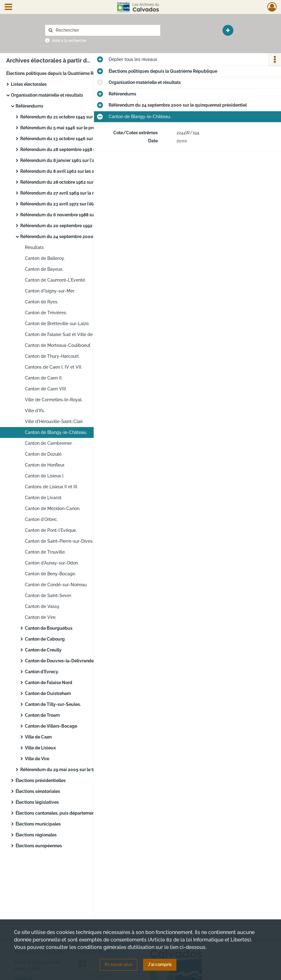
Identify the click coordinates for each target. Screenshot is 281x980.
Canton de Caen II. (44, 378)
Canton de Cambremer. (49, 443)
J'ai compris (160, 964)
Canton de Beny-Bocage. (50, 574)
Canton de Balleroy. (45, 258)
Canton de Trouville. (45, 552)
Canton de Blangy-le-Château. (56, 432)
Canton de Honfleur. (45, 465)
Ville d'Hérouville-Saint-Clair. (54, 421)
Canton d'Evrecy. (42, 672)
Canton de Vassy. (42, 606)
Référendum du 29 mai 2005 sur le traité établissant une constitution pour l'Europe (82, 770)
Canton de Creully (43, 650)
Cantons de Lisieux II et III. (52, 487)
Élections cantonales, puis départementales (60, 813)
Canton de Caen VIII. (46, 389)
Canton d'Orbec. (41, 519)
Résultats (34, 247)
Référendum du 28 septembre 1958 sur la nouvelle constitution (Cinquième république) (82, 150)
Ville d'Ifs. (35, 411)
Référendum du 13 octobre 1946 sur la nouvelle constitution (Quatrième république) (82, 139)
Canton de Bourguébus (49, 628)
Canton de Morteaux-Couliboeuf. (58, 345)
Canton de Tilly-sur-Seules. (53, 704)
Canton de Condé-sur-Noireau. (56, 585)
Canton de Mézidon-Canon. (53, 508)
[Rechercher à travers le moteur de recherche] (106, 30)
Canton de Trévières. (46, 313)
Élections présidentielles (41, 780)
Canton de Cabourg (45, 639)
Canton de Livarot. (44, 498)
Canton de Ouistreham (48, 693)
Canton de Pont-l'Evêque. (51, 530)
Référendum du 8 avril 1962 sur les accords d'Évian (72, 171)
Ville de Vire (37, 759)
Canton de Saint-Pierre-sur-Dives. (59, 541)
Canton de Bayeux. (44, 269)
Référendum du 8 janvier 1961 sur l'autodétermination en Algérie (82, 160)
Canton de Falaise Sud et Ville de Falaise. (67, 334)
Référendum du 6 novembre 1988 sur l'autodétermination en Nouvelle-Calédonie (82, 215)
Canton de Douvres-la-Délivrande (59, 661)
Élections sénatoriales (38, 791)
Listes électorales (29, 84)
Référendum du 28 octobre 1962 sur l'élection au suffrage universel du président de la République (82, 182)
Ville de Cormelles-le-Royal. (54, 400)
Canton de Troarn (42, 715)
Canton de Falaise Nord (49, 683)
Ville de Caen (38, 737)
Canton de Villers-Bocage (51, 726)
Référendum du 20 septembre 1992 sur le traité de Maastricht (82, 226)
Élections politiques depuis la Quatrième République (61, 73)
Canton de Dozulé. (44, 454)
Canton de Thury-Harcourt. (52, 356)
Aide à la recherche (69, 41)
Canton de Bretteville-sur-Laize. (57, 324)
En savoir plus (119, 964)
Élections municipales (38, 824)
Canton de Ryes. (42, 302)
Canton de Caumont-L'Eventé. (55, 280)
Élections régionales (36, 835)
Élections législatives (37, 802)
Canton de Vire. (41, 617)
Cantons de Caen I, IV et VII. (54, 367)
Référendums (29, 106)
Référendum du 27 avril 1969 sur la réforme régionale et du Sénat (82, 193)
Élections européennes (39, 846)
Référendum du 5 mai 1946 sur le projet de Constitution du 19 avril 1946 (82, 128)
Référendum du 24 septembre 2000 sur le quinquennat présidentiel (82, 237)
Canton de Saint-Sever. (48, 596)
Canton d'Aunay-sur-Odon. (52, 563)
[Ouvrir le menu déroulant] (8, 7)
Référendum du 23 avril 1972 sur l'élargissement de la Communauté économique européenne (82, 204)
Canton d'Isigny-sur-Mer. (50, 291)
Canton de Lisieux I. (45, 476)
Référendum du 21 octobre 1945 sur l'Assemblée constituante (82, 117)
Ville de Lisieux (40, 748)
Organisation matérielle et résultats (47, 95)
